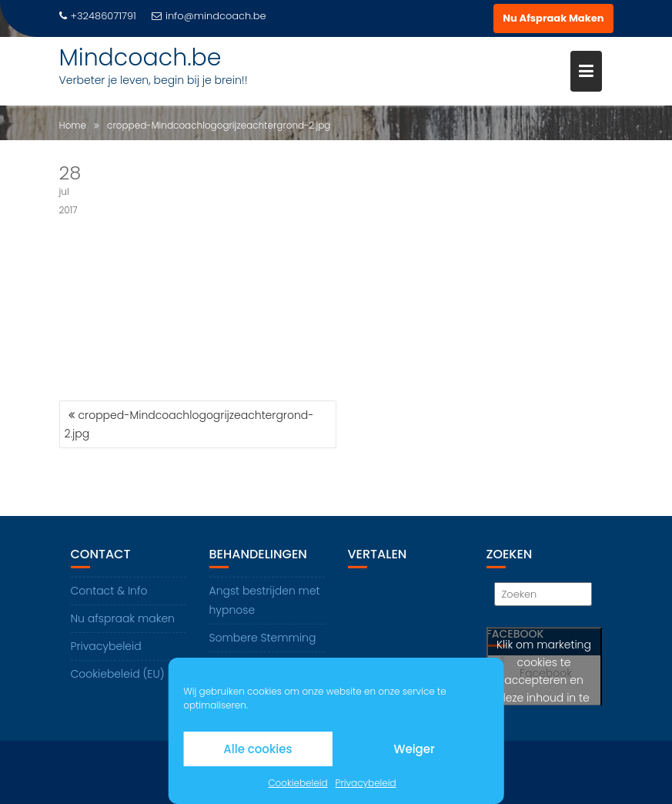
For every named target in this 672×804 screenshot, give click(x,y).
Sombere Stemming (263, 638)
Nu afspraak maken (123, 618)
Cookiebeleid (298, 783)
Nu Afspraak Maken (553, 18)
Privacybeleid (366, 783)
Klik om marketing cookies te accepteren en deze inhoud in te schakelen (544, 681)
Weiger (414, 749)
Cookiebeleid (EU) (118, 674)
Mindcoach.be (140, 58)
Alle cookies (257, 749)
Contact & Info (109, 591)
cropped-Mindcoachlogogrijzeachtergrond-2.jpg (189, 424)
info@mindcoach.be (209, 16)
